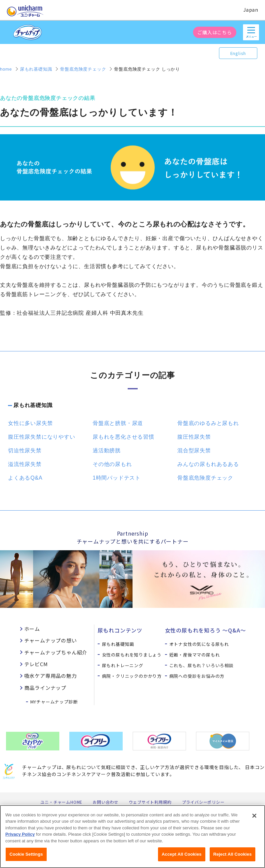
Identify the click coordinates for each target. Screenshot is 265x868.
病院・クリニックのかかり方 (132, 676)
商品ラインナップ (45, 688)
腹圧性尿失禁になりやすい (42, 437)
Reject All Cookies (232, 860)
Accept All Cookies (182, 860)
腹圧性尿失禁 (194, 437)
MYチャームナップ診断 (54, 702)
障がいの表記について (179, 808)
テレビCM (36, 664)
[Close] (254, 821)
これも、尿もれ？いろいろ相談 (201, 665)
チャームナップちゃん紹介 (56, 652)
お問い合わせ (105, 802)
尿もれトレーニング (123, 665)
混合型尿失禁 (194, 450)
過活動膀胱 (107, 450)
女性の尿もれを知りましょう (132, 655)
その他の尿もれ (112, 464)
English (238, 53)
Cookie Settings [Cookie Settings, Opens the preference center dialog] (26, 860)
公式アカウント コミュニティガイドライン (106, 808)
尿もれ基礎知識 (33, 405)
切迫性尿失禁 (25, 450)
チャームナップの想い (51, 640)
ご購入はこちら (215, 32)
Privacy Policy (20, 840)
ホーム (32, 629)
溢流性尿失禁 (25, 464)
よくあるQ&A (25, 478)
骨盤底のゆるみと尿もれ (208, 423)
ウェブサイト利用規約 (150, 802)
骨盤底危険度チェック (205, 478)
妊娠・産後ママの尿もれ (195, 655)
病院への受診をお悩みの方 (197, 676)
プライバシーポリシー (203, 802)
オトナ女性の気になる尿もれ (199, 644)
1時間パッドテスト (117, 478)
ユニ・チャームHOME (61, 802)
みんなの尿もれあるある (208, 464)
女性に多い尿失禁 (30, 423)
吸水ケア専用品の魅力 (51, 676)
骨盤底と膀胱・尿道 (118, 423)
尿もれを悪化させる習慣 (123, 437)
